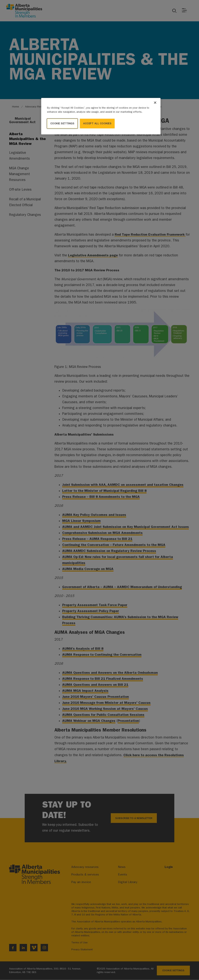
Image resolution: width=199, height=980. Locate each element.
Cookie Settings (62, 123)
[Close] (155, 103)
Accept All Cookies (97, 123)
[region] (101, 116)
